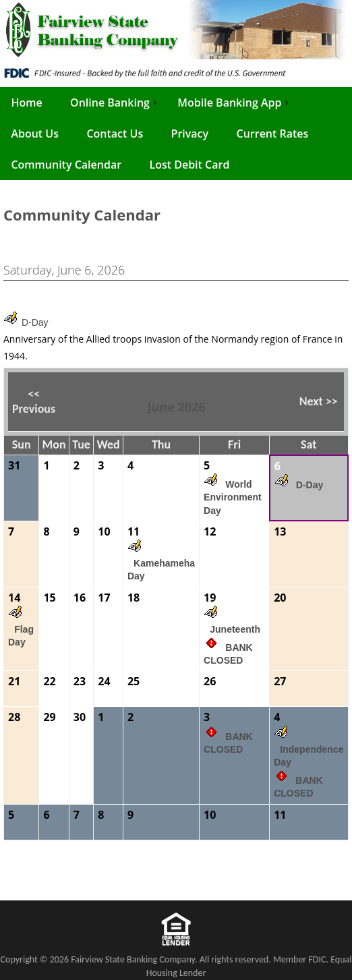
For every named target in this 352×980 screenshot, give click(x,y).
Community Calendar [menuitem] (66, 165)
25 (134, 681)
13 (280, 531)
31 (14, 465)
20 (280, 598)
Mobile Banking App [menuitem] (234, 103)
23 (80, 681)
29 (49, 717)
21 (14, 681)
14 (14, 598)
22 (49, 681)
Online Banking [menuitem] (115, 103)
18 (134, 598)
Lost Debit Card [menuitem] (189, 165)
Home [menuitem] (26, 103)
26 (210, 681)
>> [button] (330, 401)
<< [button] (34, 394)
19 (210, 598)
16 (80, 598)
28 (14, 717)
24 (104, 681)
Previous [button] (34, 401)
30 (80, 717)
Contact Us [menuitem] (115, 134)
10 (104, 531)
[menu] (176, 134)
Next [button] (319, 401)
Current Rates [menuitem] (273, 134)
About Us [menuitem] (35, 134)
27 (280, 681)
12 (210, 531)
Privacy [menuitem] (190, 134)
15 (49, 598)
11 (134, 531)
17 (104, 598)
